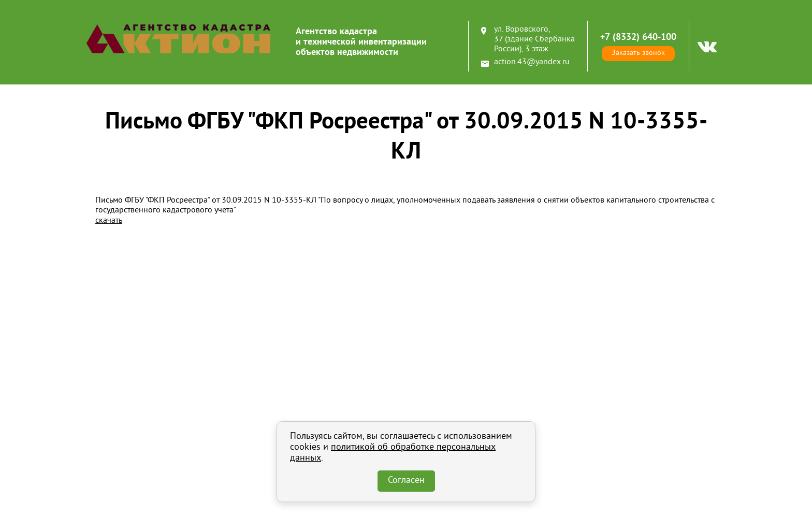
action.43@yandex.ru (532, 62)
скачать (109, 221)
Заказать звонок (638, 53)
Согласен (406, 481)
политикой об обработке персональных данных (393, 453)
